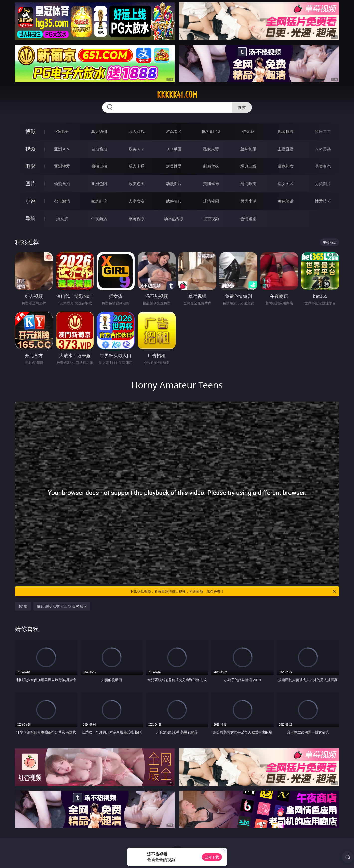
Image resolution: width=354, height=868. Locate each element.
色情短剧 (248, 219)
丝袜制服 (248, 149)
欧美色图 (137, 184)
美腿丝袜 (211, 184)
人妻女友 (137, 201)
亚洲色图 (99, 184)
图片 (30, 184)
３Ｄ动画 (174, 149)
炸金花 (248, 131)
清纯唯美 (248, 184)
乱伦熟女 (286, 166)
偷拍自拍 (99, 166)
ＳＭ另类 (323, 149)
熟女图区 (286, 184)
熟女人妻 (211, 149)
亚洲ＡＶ (62, 149)
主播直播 (286, 149)
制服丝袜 (211, 166)
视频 (30, 149)
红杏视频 (211, 219)
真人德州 (99, 131)
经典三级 (248, 166)
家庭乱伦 (99, 201)
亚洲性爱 (62, 166)
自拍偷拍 (99, 149)
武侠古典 (174, 201)
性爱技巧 (323, 201)
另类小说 (248, 201)
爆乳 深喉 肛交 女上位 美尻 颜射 (62, 606)
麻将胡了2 (211, 131)
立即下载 (212, 857)
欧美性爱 (174, 166)
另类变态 (323, 166)
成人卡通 (137, 166)
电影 (30, 166)
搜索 (242, 107)
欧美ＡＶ (137, 149)
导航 (30, 218)
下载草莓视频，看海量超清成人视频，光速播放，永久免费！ (233, 591)
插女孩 (62, 219)
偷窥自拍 (62, 184)
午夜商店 (99, 219)
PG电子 (62, 131)
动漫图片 (174, 184)
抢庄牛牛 (323, 131)
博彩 (30, 131)
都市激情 (62, 201)
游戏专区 (174, 131)
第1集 (23, 606)
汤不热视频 (174, 219)
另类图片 (323, 184)
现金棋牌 (286, 131)
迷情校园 (211, 201)
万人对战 (137, 131)
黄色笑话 (286, 201)
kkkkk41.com (177, 95)
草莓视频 (137, 219)
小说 (30, 201)
